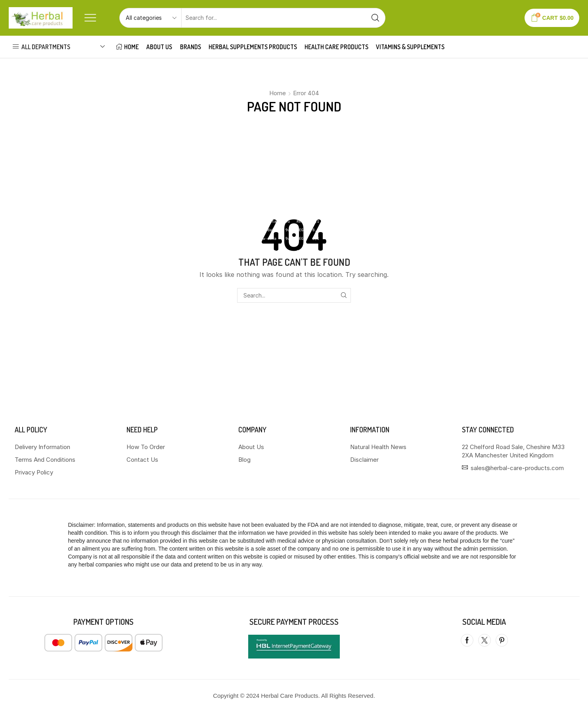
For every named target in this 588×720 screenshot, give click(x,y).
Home (278, 93)
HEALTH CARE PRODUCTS (336, 47)
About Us (159, 47)
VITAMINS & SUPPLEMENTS (410, 47)
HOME (127, 47)
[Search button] (375, 18)
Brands (191, 47)
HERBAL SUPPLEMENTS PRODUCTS (253, 47)
